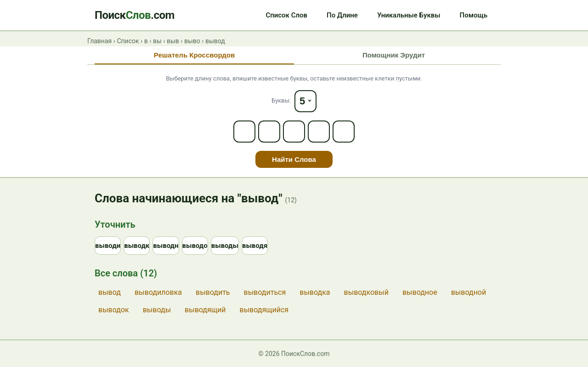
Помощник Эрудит (394, 55)
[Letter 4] (319, 132)
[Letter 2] (269, 132)
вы (157, 41)
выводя (255, 246)
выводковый (366, 292)
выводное (420, 292)
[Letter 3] (294, 132)
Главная (99, 41)
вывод (110, 292)
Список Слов (286, 15)
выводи (108, 246)
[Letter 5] (344, 132)
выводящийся (264, 310)
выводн (166, 246)
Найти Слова (294, 159)
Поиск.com (135, 15)
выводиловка (158, 292)
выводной (469, 292)
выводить (213, 292)
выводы (225, 246)
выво (192, 41)
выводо (195, 246)
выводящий (205, 310)
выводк (137, 246)
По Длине (342, 15)
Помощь (474, 15)
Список (128, 41)
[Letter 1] (244, 132)
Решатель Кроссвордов (194, 55)
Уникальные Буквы (409, 15)
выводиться (265, 292)
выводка (315, 292)
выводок (114, 310)
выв (173, 41)
